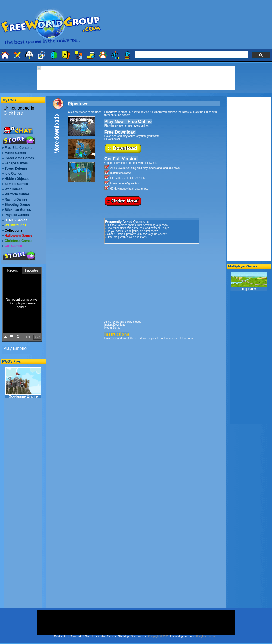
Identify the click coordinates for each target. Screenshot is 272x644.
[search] (191, 55)
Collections (13, 230)
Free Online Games (104, 636)
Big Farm (249, 281)
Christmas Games (18, 241)
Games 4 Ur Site (80, 636)
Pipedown (78, 104)
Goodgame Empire (23, 383)
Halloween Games (19, 236)
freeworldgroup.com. (182, 636)
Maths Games (15, 153)
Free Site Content (18, 148)
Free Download (120, 132)
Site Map (123, 636)
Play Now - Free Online (128, 121)
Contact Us (61, 636)
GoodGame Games (19, 158)
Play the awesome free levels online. (126, 126)
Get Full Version (121, 159)
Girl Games (13, 246)
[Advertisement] (145, 281)
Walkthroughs (16, 225)
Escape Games (16, 163)
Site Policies (138, 636)
